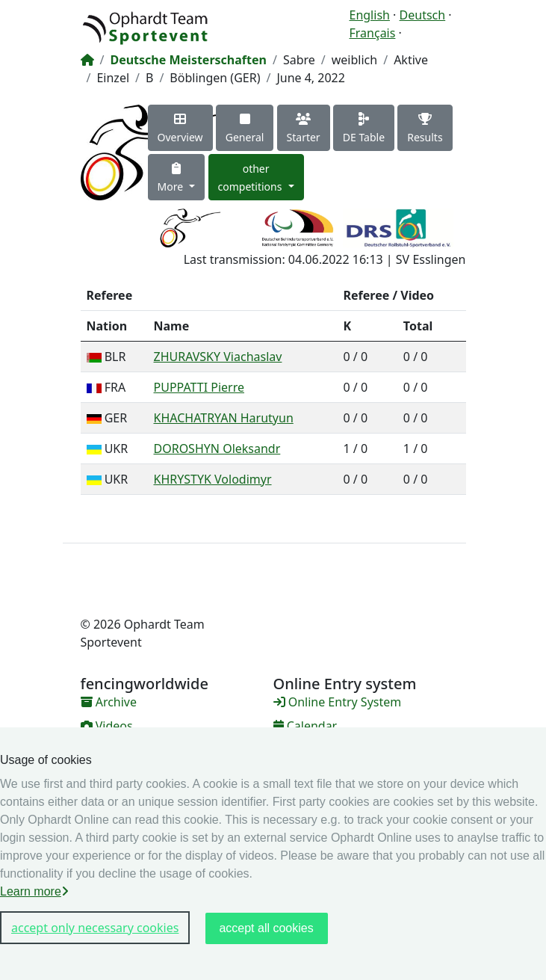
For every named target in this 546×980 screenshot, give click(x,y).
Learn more (34, 891)
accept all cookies (266, 928)
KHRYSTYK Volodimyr (213, 479)
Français (373, 33)
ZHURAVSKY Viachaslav (218, 357)
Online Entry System (338, 702)
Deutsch (423, 15)
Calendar (305, 726)
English (370, 15)
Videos (107, 726)
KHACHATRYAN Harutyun (224, 418)
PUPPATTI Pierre (199, 387)
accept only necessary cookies (95, 928)
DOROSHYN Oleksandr (217, 449)
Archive (109, 702)
